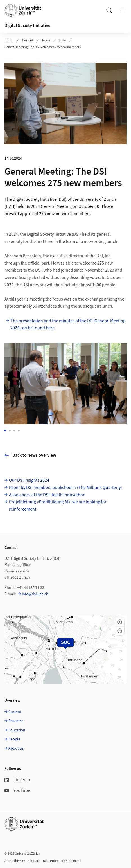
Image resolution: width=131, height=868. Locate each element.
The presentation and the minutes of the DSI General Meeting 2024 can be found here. (68, 324)
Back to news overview (30, 455)
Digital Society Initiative (27, 26)
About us (16, 748)
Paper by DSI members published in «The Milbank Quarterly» (66, 488)
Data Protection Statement (62, 861)
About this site (15, 861)
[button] (120, 622)
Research (16, 721)
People (14, 739)
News (46, 40)
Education (17, 730)
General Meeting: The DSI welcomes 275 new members (43, 47)
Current (28, 40)
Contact (34, 861)
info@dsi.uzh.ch (35, 594)
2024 (62, 40)
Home (9, 40)
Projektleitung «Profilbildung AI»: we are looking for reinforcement (58, 506)
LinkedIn (17, 780)
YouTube (17, 790)
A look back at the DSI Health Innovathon (47, 495)
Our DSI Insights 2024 (29, 480)
